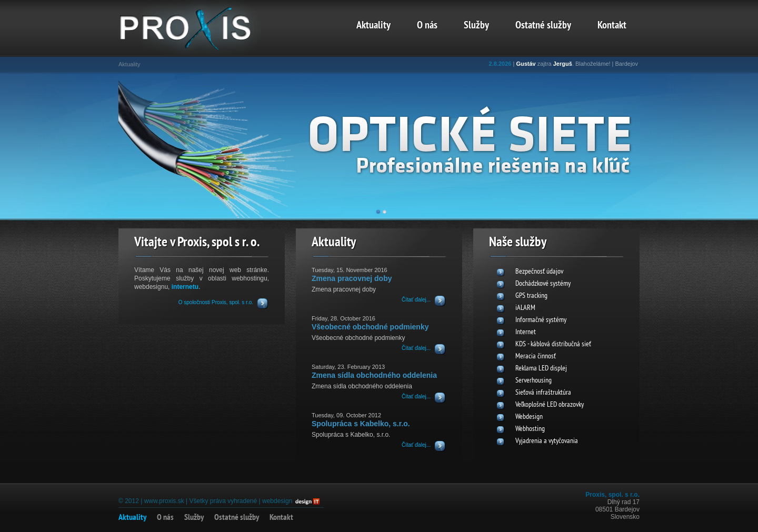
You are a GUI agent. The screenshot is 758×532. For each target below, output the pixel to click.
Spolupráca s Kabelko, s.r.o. (361, 424)
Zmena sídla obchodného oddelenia (374, 375)
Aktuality (373, 26)
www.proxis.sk (164, 501)
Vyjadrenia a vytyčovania (547, 441)
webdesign (277, 501)
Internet (526, 332)
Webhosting (530, 429)
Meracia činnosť (536, 357)
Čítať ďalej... (416, 300)
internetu (185, 287)
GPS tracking (531, 296)
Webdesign (529, 417)
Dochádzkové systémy (543, 284)
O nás (427, 26)
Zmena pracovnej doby (352, 278)
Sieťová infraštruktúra (543, 393)
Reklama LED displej (541, 369)
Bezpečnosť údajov (539, 272)
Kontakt (612, 26)
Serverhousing (533, 381)
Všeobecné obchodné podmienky (370, 327)
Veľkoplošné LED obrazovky (550, 405)
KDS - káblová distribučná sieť (553, 344)
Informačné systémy (541, 320)
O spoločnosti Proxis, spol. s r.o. (216, 302)
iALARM (525, 308)
